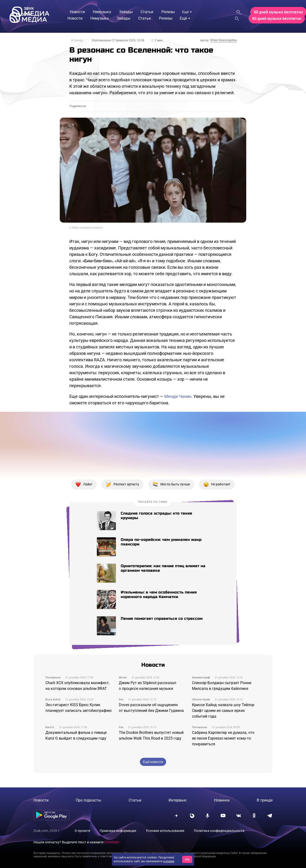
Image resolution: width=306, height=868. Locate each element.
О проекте (82, 831)
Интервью (178, 800)
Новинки (222, 800)
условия (169, 861)
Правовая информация (118, 831)
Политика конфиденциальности (219, 831)
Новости (41, 800)
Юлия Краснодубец (224, 40)
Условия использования (165, 831)
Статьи (135, 800)
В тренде (77, 40)
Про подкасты (88, 800)
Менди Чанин (178, 396)
